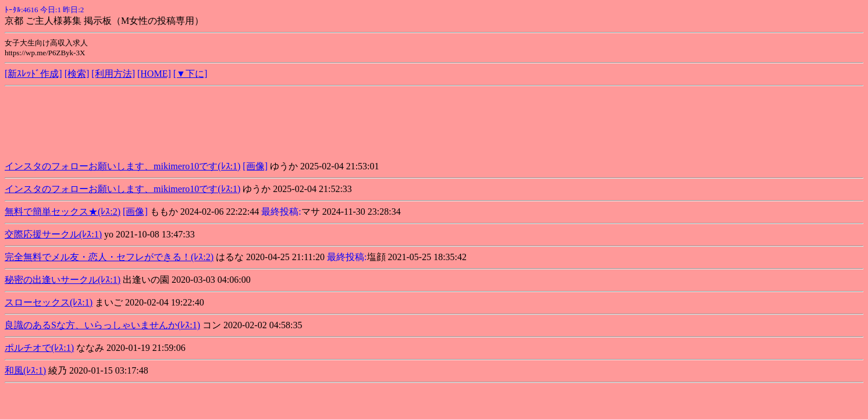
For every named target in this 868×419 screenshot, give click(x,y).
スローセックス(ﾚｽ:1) (49, 302)
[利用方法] (113, 74)
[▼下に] (191, 74)
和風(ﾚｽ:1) (25, 370)
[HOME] (154, 74)
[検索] (77, 74)
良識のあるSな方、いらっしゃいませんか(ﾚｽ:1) (102, 325)
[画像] (255, 166)
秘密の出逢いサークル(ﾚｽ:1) (63, 280)
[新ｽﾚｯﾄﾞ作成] (33, 74)
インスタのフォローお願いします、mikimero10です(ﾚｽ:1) (122, 166)
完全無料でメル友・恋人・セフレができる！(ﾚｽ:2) (109, 257)
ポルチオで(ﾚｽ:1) (39, 348)
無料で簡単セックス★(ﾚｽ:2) (63, 212)
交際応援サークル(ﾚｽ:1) (53, 234)
